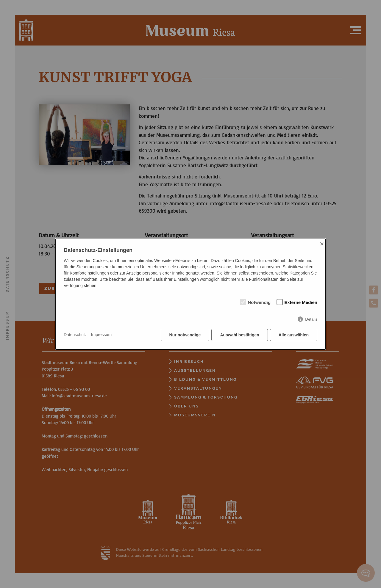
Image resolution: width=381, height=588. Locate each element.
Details (311, 319)
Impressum (101, 335)
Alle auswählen (294, 335)
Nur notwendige (185, 335)
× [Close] (322, 244)
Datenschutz (75, 335)
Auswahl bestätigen (239, 335)
